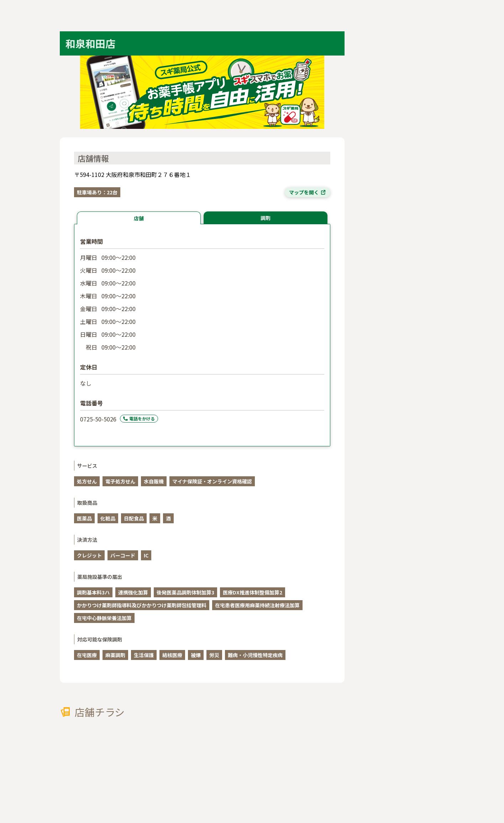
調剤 (266, 218)
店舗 (139, 218)
